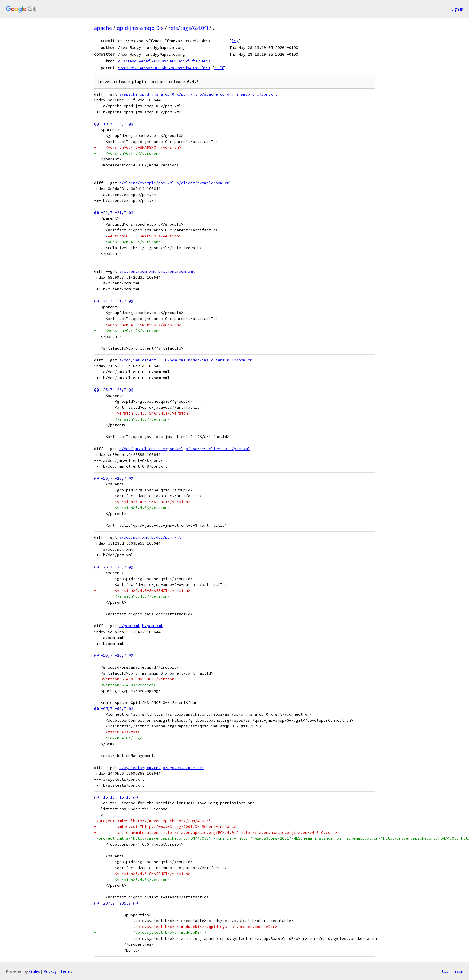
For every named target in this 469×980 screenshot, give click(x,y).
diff (219, 68)
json (459, 971)
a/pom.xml (130, 626)
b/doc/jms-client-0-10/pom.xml (221, 360)
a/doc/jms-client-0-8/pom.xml (151, 449)
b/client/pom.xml (177, 271)
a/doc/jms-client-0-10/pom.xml (153, 360)
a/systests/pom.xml (140, 768)
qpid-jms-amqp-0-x (140, 28)
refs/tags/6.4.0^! (188, 28)
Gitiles (35, 971)
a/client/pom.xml (138, 271)
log (235, 41)
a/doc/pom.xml (134, 537)
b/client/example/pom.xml (204, 183)
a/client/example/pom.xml (147, 183)
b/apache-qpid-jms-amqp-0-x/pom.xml (239, 94)
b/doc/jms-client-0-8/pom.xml (218, 449)
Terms (66, 971)
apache (103, 28)
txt (445, 971)
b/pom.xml (153, 626)
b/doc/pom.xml (166, 537)
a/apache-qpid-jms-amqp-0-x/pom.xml (158, 94)
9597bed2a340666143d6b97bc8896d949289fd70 (164, 68)
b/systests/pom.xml (183, 768)
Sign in (457, 9)
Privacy (50, 971)
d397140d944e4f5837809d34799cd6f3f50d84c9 (164, 61)
